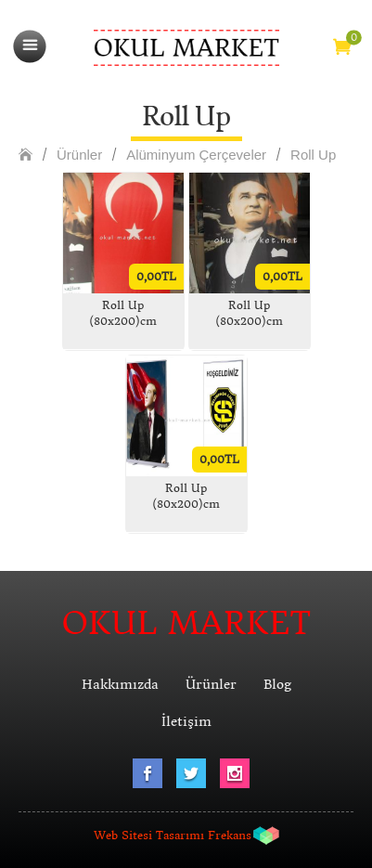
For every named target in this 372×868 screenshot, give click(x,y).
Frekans (230, 835)
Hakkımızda (120, 684)
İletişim (186, 721)
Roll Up (313, 155)
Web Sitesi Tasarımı (149, 835)
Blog (277, 684)
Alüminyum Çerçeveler (196, 155)
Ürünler (79, 155)
